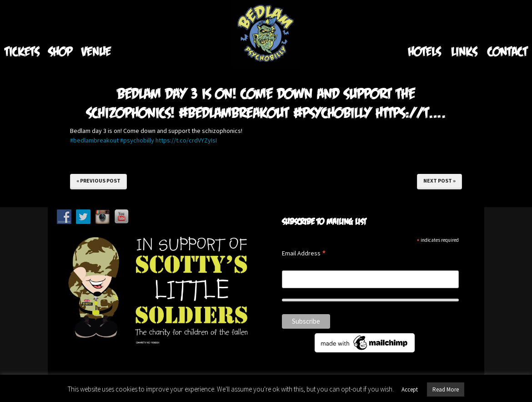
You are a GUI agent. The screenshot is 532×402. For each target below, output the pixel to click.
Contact (507, 51)
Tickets (22, 51)
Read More (446, 389)
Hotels (424, 51)
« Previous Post (98, 181)
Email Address (304, 254)
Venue (96, 51)
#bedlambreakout (94, 140)
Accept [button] (410, 389)
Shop (60, 51)
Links (464, 51)
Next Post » (439, 181)
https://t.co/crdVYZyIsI (186, 140)
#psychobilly (137, 140)
